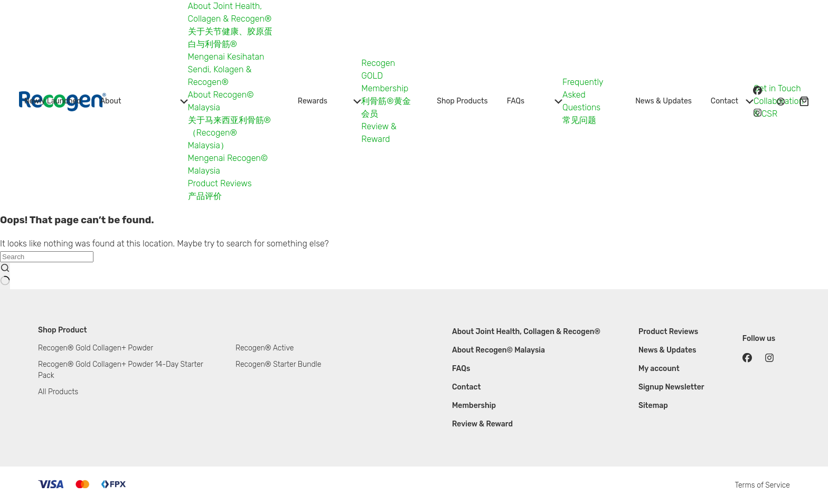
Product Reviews (668, 332)
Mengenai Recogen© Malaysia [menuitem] (228, 164)
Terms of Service (762, 485)
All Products (58, 392)
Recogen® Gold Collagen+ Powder (96, 348)
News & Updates (667, 350)
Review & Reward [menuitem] (379, 133)
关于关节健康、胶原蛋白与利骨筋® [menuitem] (230, 38)
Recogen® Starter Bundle (278, 364)
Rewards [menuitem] (330, 101)
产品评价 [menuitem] (205, 196)
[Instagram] (757, 112)
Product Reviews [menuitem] (220, 183)
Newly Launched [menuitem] (53, 101)
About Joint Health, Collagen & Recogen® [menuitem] (230, 12)
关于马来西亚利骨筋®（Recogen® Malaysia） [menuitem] (229, 133)
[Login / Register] (781, 102)
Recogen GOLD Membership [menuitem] (385, 76)
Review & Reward (482, 424)
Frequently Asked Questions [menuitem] (583, 95)
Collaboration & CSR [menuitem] (779, 107)
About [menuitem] (144, 101)
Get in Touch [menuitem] (777, 88)
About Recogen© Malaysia (498, 350)
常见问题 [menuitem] (579, 120)
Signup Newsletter (671, 387)
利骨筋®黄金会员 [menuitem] (386, 107)
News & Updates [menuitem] (664, 101)
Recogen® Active (265, 348)
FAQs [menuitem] (535, 101)
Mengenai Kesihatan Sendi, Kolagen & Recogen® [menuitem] (226, 69)
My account (659, 369)
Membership (474, 406)
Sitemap (653, 406)
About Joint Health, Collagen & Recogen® (526, 332)
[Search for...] (47, 257)
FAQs (461, 369)
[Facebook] (757, 90)
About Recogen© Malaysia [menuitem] (221, 101)
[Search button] (5, 276)
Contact (467, 387)
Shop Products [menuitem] (462, 101)
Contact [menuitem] (732, 101)
